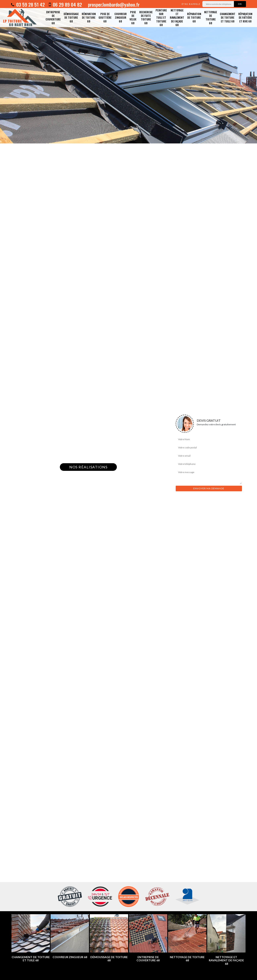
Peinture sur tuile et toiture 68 (161, 17)
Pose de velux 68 (133, 17)
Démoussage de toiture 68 (71, 17)
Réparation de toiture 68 (194, 17)
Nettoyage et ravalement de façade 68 (177, 17)
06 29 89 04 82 (65, 4)
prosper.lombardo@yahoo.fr (113, 4)
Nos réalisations (88, 467)
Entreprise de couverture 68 (53, 17)
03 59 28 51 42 (28, 4)
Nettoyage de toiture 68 (211, 17)
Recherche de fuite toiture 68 (146, 17)
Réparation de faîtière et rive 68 (245, 17)
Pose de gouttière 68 (105, 17)
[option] (128, 72)
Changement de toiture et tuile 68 (228, 17)
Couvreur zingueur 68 (121, 17)
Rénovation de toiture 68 (89, 17)
